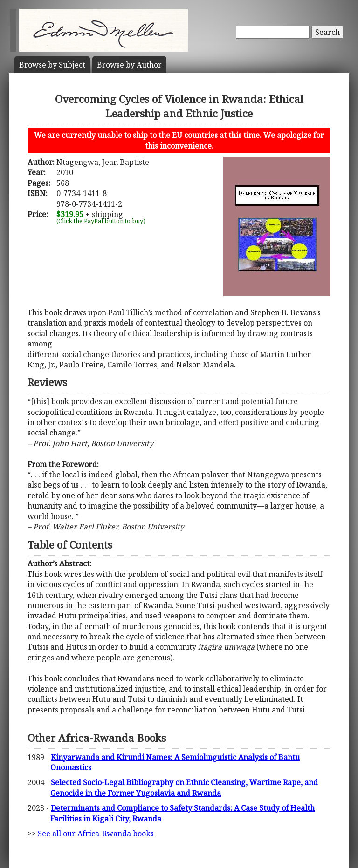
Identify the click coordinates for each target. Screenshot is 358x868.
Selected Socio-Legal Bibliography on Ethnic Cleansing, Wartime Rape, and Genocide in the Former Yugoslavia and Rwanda (184, 787)
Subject (52, 65)
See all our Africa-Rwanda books (96, 834)
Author (129, 65)
